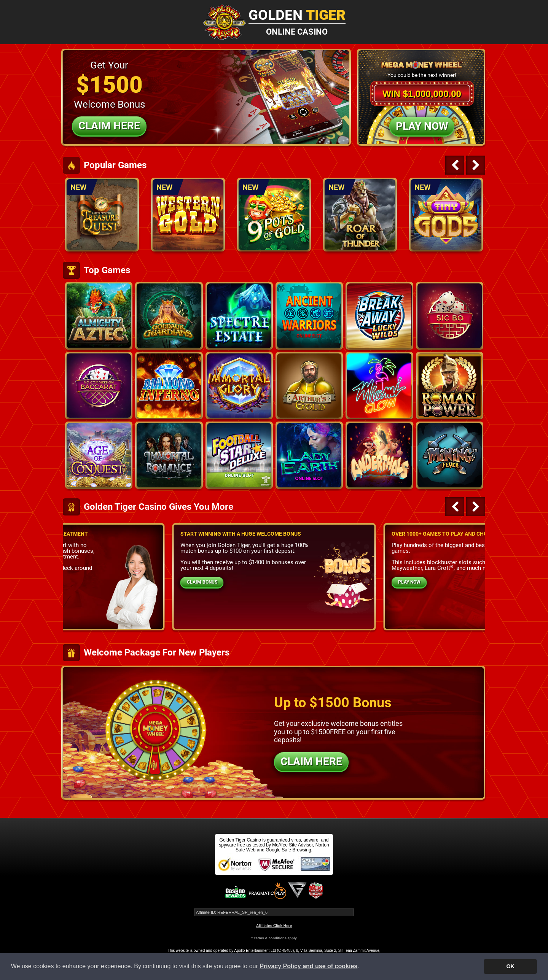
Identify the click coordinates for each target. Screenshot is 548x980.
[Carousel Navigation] (464, 165)
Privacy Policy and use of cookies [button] (308, 966)
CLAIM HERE (311, 761)
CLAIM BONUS (202, 582)
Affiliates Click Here (274, 926)
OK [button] (510, 966)
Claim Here (109, 126)
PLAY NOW (409, 582)
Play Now (422, 126)
